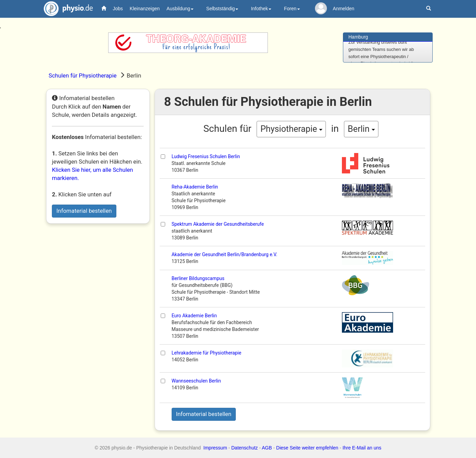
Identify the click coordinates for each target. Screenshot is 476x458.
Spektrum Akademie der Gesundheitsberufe (218, 224)
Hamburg (358, 37)
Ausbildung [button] (180, 9)
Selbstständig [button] (222, 9)
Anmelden (343, 9)
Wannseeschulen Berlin (196, 381)
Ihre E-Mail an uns (362, 448)
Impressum (215, 448)
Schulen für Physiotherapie (83, 75)
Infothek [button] (261, 9)
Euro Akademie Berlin (194, 316)
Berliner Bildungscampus (198, 278)
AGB (267, 448)
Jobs (118, 9)
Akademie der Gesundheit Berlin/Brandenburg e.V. (225, 254)
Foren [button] (292, 9)
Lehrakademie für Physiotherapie (206, 353)
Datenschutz (245, 448)
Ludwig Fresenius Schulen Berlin (206, 156)
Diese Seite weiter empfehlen (307, 448)
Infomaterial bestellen (84, 211)
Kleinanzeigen (145, 9)
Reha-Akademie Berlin (195, 187)
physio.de (66, 9)
